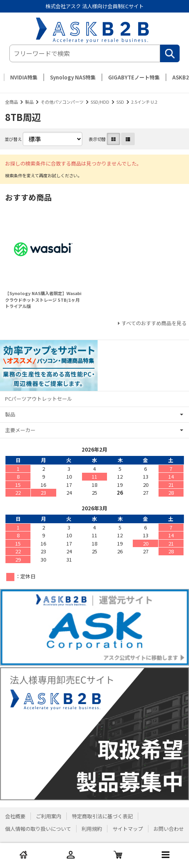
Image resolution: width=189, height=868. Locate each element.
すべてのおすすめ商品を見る (154, 323)
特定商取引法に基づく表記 (102, 816)
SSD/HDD (100, 102)
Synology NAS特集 (73, 77)
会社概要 (15, 816)
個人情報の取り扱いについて (38, 829)
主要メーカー (20, 430)
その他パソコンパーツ (62, 102)
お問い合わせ (169, 829)
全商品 (12, 102)
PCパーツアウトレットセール (39, 399)
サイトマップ (128, 829)
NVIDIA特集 (24, 77)
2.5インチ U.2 (144, 102)
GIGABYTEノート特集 (134, 77)
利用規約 (92, 829)
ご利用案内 (49, 816)
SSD (120, 102)
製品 (29, 102)
